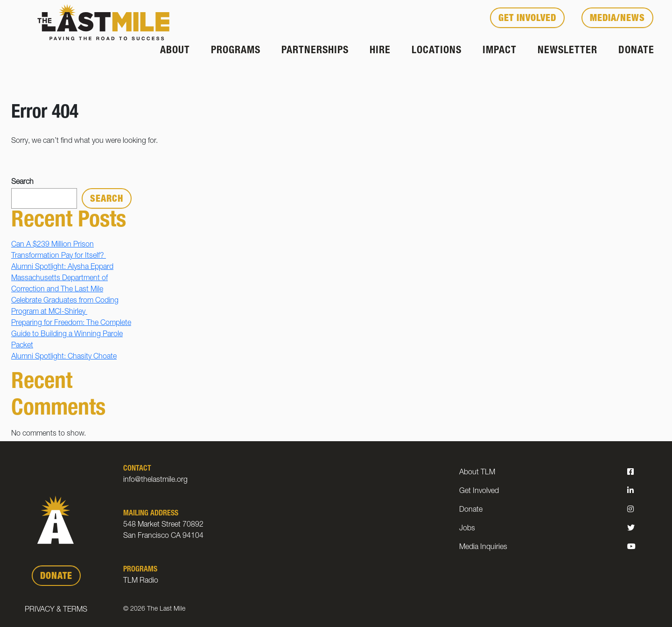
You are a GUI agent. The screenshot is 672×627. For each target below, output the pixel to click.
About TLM (477, 473)
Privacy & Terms (56, 610)
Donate (636, 51)
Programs (236, 51)
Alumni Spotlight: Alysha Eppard (62, 268)
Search (22, 183)
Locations (437, 51)
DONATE (56, 577)
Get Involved (527, 19)
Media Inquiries (483, 548)
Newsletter (567, 51)
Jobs (467, 529)
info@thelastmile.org (155, 480)
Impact (500, 51)
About (175, 51)
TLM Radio (141, 581)
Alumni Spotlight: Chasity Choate (64, 357)
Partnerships (315, 51)
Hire (380, 51)
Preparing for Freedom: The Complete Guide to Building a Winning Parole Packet (71, 335)
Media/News (617, 19)
